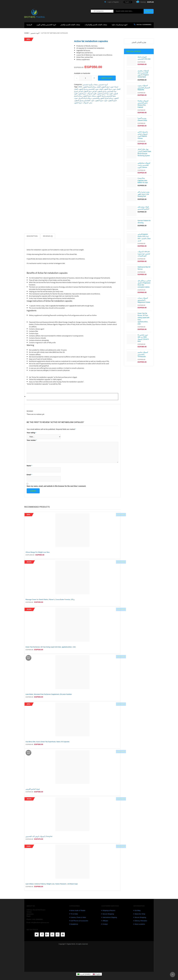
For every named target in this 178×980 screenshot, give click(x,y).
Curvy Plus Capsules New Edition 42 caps (143, 180)
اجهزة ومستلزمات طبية (120, 25)
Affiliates (105, 921)
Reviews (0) (48, 236)
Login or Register (112, 2)
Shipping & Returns (109, 911)
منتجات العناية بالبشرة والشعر (70, 25)
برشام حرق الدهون (90, 96)
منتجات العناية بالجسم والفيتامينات (96, 25)
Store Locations (140, 924)
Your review (32, 440)
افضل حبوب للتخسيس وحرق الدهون (91, 89)
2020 (80, 87)
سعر (91, 103)
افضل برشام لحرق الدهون (92, 87)
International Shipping (110, 917)
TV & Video (74, 914)
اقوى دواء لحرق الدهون (105, 94)
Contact (105, 924)
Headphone (74, 924)
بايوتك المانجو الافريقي (33, 789)
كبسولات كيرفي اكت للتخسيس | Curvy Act (39, 836)
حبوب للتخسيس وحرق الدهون (85, 100)
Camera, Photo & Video (78, 917)
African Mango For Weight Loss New (38, 552)
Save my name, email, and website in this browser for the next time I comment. (56, 486)
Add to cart (107, 78)
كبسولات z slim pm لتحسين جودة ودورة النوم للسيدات (144, 254)
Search (149, 11)
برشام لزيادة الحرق (85, 98)
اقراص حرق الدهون (90, 91)
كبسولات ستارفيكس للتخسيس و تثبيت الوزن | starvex (144, 165)
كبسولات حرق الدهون (81, 103)
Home (27, 33)
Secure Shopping (108, 914)
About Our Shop (140, 914)
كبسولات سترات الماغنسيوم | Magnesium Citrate (144, 300)
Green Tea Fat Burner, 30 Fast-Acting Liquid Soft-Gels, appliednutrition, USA (51, 647)
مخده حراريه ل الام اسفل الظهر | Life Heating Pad (144, 194)
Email (29, 475)
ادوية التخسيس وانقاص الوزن (46, 25)
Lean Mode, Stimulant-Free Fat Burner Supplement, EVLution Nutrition (49, 694)
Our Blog (138, 911)
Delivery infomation (141, 921)
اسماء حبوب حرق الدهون (110, 87)
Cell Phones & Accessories (79, 921)
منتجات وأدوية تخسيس (90, 85)
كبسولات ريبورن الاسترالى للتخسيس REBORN (144, 88)
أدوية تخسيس (35, 33)
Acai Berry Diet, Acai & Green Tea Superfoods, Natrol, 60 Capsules (47, 742)
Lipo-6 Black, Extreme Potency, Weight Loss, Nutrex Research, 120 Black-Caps (52, 884)
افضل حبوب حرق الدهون (112, 89)
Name (29, 466)
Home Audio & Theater (78, 911)
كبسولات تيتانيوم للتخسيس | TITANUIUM (143, 354)
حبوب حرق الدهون (101, 100)
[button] (127, 2)
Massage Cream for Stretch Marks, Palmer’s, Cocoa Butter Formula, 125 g (50, 599)
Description (32, 236)
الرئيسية (29, 25)
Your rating (31, 433)
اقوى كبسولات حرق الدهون (87, 94)
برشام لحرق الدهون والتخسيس (103, 98)
